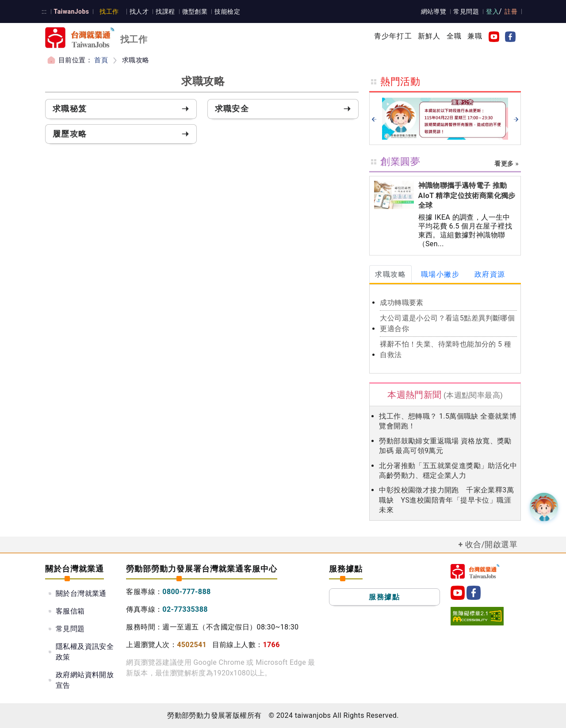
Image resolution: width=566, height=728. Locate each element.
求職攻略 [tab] (390, 274)
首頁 (101, 60)
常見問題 (467, 11)
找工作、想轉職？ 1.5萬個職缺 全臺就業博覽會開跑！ (448, 421)
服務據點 (384, 597)
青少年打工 (393, 36)
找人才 (139, 11)
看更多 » (507, 164)
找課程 (165, 11)
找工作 (109, 11)
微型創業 (194, 11)
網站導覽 (434, 11)
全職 (454, 36)
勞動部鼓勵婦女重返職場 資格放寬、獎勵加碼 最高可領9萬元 (445, 446)
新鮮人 (429, 36)
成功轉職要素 (402, 303)
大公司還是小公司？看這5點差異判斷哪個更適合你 (447, 323)
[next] (516, 119)
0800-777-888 (186, 592)
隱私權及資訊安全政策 (85, 652)
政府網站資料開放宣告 (85, 680)
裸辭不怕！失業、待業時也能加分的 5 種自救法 (446, 349)
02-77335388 (185, 609)
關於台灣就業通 (81, 593)
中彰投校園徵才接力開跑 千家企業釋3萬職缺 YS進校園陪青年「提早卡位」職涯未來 (446, 500)
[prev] (374, 119)
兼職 (475, 36)
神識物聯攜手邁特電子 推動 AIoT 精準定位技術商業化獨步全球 (467, 195)
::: (44, 11)
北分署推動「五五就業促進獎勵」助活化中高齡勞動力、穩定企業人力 (448, 471)
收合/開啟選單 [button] (491, 544)
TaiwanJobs (71, 11)
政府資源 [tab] (490, 274)
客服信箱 (70, 611)
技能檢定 (227, 11)
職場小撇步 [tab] (440, 274)
